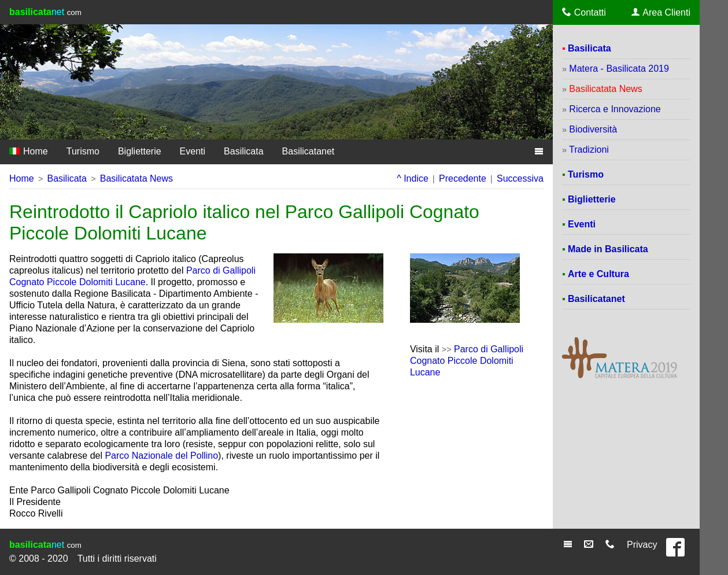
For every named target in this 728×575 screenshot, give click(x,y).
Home (29, 151)
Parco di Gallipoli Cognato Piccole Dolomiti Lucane (467, 361)
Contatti (584, 12)
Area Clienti (661, 12)
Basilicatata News (136, 178)
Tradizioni (589, 150)
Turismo (83, 151)
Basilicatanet (308, 151)
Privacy (642, 545)
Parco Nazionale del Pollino (161, 456)
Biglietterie (140, 151)
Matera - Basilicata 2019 (619, 69)
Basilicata (243, 151)
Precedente (463, 178)
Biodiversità (593, 129)
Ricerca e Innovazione (615, 109)
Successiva (520, 178)
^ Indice (413, 178)
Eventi (193, 151)
